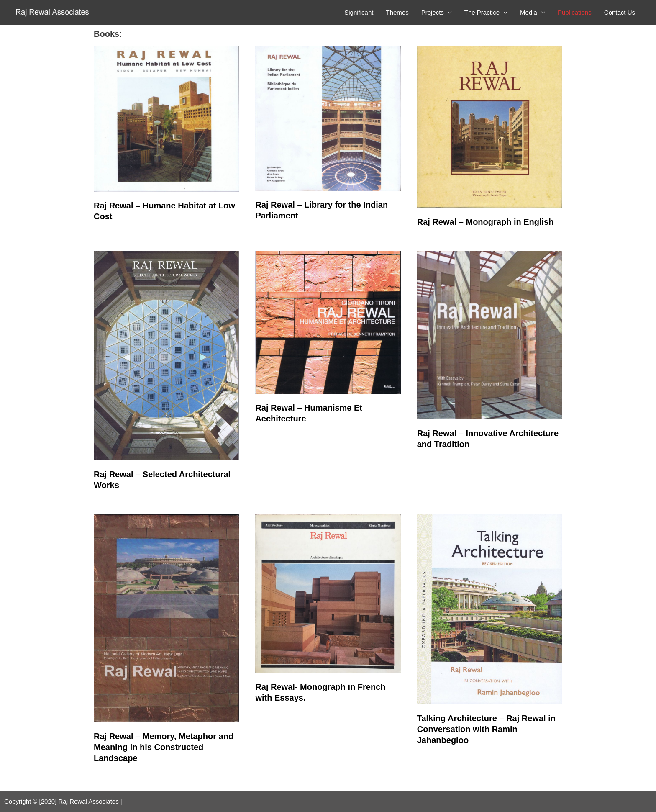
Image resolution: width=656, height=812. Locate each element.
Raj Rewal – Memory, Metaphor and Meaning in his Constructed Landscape (164, 747)
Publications (575, 12)
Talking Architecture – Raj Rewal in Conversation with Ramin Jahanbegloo (486, 729)
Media (529, 12)
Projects (433, 12)
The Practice (482, 12)
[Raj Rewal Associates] (53, 12)
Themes (397, 12)
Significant (359, 12)
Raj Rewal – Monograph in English (486, 222)
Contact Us (620, 12)
